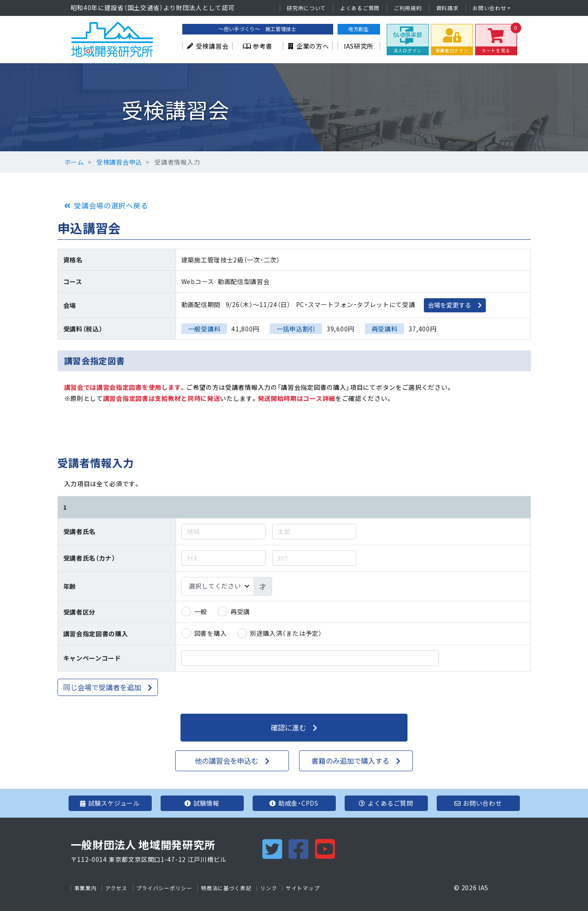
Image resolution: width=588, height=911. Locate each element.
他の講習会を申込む (227, 761)
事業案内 (86, 888)
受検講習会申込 (119, 162)
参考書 (258, 46)
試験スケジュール (110, 803)
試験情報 (202, 803)
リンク (269, 888)
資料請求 (448, 8)
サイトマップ (303, 888)
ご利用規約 (408, 8)
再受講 (240, 611)
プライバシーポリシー (164, 888)
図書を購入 (211, 633)
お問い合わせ (489, 8)
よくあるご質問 (360, 8)
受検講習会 (207, 46)
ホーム (74, 162)
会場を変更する (450, 305)
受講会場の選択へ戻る (111, 205)
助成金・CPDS (294, 803)
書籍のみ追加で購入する (350, 761)
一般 (201, 611)
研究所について (306, 8)
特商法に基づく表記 (226, 888)
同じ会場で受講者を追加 (102, 687)
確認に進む (288, 727)
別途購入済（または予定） (286, 633)
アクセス (116, 888)
